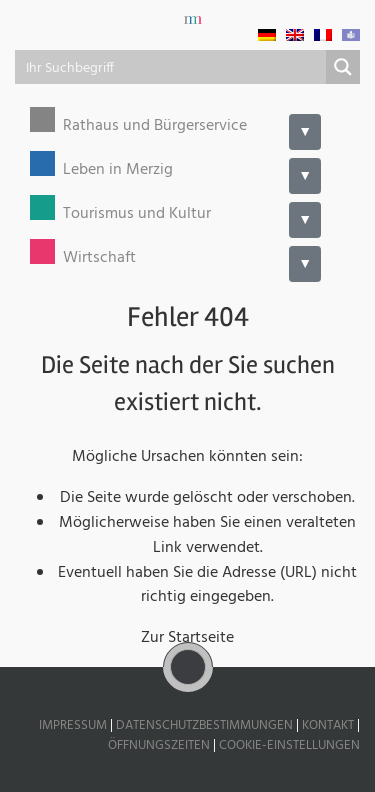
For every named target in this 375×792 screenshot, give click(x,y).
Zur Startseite (187, 638)
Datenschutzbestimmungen (204, 725)
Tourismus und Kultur (137, 214)
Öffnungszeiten (159, 745)
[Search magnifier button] (343, 67)
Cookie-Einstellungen (289, 745)
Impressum (73, 725)
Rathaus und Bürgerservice (155, 126)
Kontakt (328, 725)
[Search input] (171, 67)
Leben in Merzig (118, 170)
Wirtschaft (99, 258)
